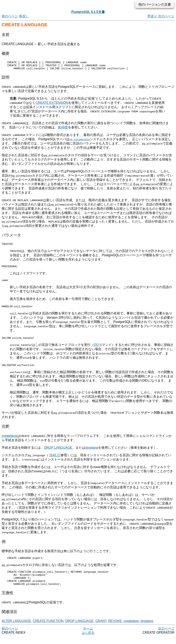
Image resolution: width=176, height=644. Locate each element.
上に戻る (88, 640)
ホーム (88, 636)
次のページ (166, 16)
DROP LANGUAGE (58, 451)
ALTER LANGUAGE (16, 628)
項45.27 (55, 459)
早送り (152, 16)
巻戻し (24, 16)
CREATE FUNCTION (48, 628)
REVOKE (115, 628)
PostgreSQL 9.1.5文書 (88, 12)
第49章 (63, 129)
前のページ (10, 16)
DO (96, 348)
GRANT (101, 628)
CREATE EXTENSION (52, 105)
